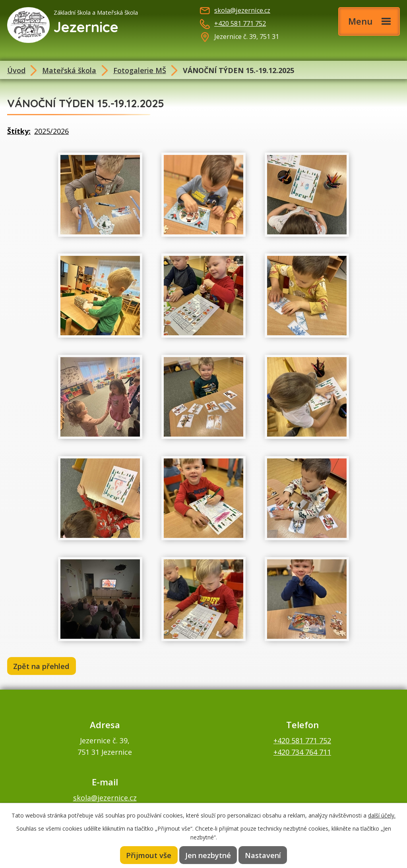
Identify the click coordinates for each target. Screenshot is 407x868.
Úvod (16, 70)
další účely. (382, 815)
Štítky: (19, 131)
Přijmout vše (149, 855)
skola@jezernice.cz (242, 10)
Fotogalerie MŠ (140, 70)
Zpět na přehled (42, 666)
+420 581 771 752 (240, 23)
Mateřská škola (69, 70)
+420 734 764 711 (302, 752)
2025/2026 (51, 131)
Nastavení (263, 855)
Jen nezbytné (208, 855)
